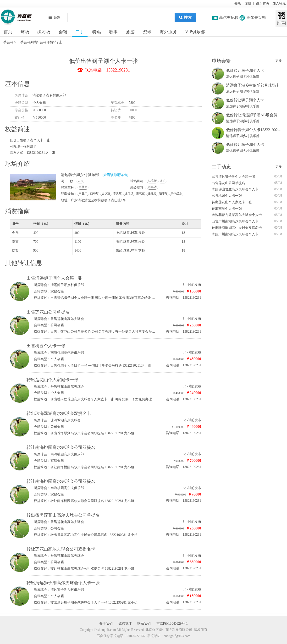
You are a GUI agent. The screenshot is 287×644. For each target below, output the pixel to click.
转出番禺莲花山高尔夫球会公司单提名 (63, 515)
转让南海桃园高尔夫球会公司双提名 (61, 447)
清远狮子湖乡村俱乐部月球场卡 (253, 85)
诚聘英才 (125, 624)
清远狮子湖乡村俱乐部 (49, 95)
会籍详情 (46, 42)
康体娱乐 (176, 193)
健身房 (152, 193)
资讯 (147, 32)
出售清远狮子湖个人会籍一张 (55, 278)
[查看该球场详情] (115, 175)
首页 (8, 32)
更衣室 (140, 193)
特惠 (97, 32)
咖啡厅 (163, 193)
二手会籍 (7, 42)
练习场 (44, 32)
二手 (80, 32)
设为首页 (263, 3)
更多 (279, 61)
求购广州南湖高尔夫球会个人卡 (235, 234)
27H (80, 181)
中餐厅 (83, 193)
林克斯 (152, 181)
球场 (25, 32)
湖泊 (162, 181)
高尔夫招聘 (229, 18)
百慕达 (83, 187)
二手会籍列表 (27, 42)
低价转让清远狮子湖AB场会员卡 (254, 115)
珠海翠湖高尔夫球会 (66, 420)
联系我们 (144, 624)
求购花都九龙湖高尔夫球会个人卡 (237, 215)
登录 (238, 3)
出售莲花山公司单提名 (48, 312)
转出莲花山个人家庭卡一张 (52, 380)
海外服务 (168, 32)
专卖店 (117, 193)
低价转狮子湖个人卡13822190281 (254, 130)
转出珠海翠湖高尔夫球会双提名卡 (59, 413)
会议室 (106, 193)
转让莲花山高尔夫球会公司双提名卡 (61, 549)
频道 (54, 18)
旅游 (130, 32)
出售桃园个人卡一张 (46, 346)
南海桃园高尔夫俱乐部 (67, 353)
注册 (248, 3)
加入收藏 (279, 3)
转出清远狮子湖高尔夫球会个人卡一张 (63, 583)
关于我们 (106, 624)
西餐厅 (94, 193)
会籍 (63, 32)
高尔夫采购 (256, 18)
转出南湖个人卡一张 (227, 209)
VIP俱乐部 (195, 32)
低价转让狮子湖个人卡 (245, 70)
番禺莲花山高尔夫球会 (67, 319)
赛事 (113, 32)
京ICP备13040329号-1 (172, 624)
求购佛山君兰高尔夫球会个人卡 (235, 189)
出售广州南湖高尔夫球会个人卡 (235, 221)
